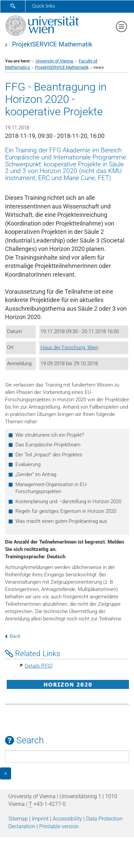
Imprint (40, 819)
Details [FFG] (39, 666)
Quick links (44, 6)
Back (13, 636)
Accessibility (67, 819)
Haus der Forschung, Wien (69, 347)
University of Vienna (55, 61)
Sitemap (18, 819)
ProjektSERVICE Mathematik (52, 44)
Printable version (59, 826)
